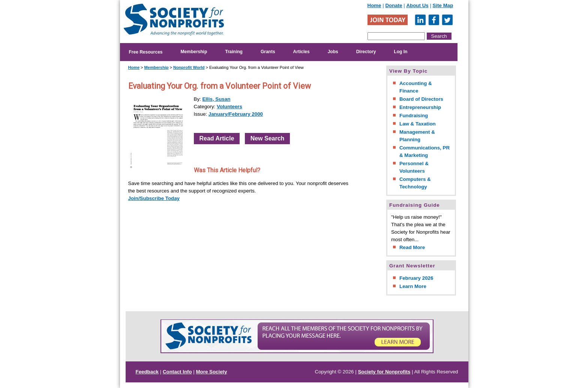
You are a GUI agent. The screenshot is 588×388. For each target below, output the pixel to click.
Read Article (217, 138)
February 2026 (416, 278)
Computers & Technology (415, 183)
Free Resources (146, 52)
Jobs (333, 52)
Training (234, 52)
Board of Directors (421, 99)
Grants (268, 52)
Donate (394, 5)
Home (374, 5)
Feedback (147, 372)
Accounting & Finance (416, 87)
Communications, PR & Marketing (424, 151)
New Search (268, 138)
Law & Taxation (418, 124)
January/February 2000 (236, 114)
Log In (400, 52)
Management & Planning (417, 136)
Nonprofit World (189, 67)
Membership (194, 52)
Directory (366, 52)
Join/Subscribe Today (154, 198)
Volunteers (229, 107)
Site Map (443, 5)
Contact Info (177, 372)
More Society (212, 372)
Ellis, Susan (216, 99)
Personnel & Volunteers (414, 167)
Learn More (413, 286)
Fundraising (414, 116)
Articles (301, 52)
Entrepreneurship (420, 107)
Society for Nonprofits (384, 372)
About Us (417, 5)
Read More (412, 247)
